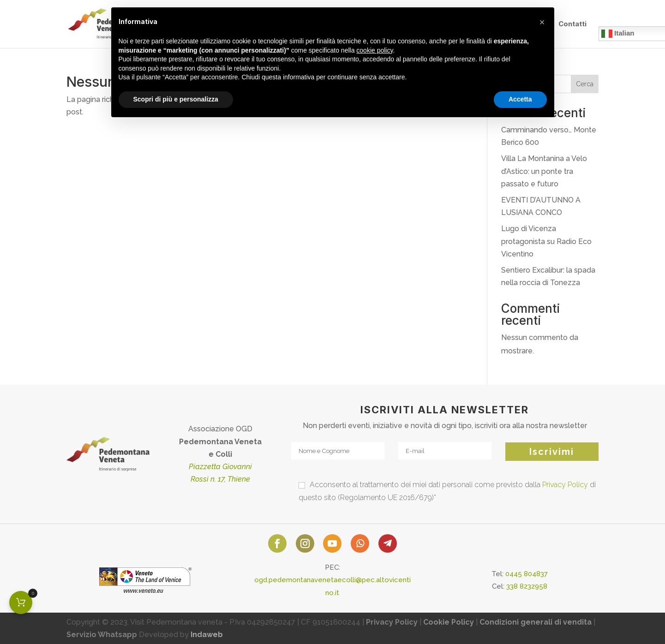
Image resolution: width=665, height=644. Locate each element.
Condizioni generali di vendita (536, 622)
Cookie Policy (449, 622)
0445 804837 (527, 574)
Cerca (585, 84)
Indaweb (207, 635)
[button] (542, 22)
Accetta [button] (520, 99)
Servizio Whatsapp (102, 635)
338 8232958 (527, 586)
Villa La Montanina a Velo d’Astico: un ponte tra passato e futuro (544, 171)
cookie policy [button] (374, 50)
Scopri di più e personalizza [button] (176, 99)
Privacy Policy (565, 485)
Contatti (572, 24)
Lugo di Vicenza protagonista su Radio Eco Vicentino (546, 241)
